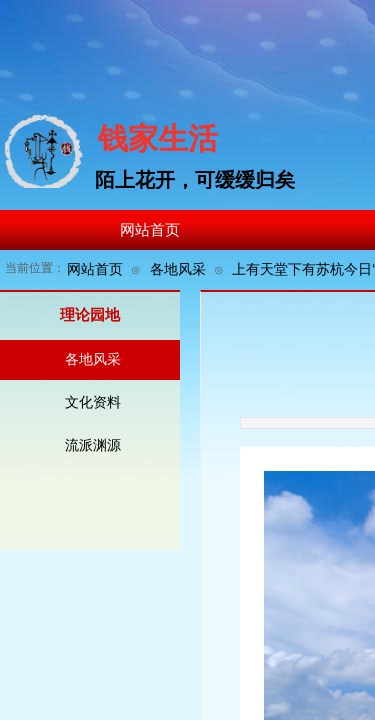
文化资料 (93, 402)
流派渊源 (93, 445)
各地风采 (178, 269)
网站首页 (95, 269)
